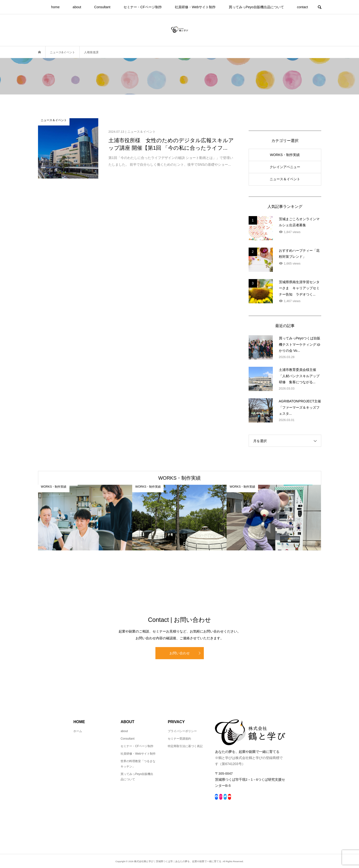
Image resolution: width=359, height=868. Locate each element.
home (55, 7)
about (77, 7)
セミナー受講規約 (179, 739)
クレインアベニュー (285, 167)
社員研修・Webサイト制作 (195, 7)
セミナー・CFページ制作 (143, 7)
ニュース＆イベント (285, 179)
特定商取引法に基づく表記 (185, 746)
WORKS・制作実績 (285, 155)
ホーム (78, 731)
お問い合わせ (180, 653)
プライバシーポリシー (182, 731)
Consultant (102, 7)
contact (302, 7)
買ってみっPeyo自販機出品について (256, 7)
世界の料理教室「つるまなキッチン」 (138, 764)
